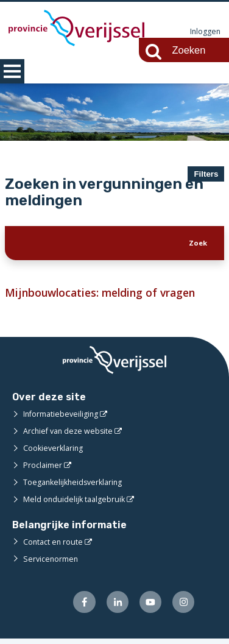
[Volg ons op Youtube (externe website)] (148, 607)
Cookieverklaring (55, 453)
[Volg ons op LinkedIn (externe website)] (114, 607)
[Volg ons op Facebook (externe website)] (79, 607)
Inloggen (205, 32)
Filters (206, 174)
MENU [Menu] (12, 71)
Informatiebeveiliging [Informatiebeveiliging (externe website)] (62, 419)
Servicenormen (51, 563)
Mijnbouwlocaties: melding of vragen (105, 297)
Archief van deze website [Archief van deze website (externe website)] (70, 436)
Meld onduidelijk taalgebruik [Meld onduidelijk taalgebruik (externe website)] (76, 504)
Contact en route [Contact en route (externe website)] (54, 546)
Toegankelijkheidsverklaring (76, 487)
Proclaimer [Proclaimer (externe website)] (43, 470)
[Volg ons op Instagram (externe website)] (183, 607)
